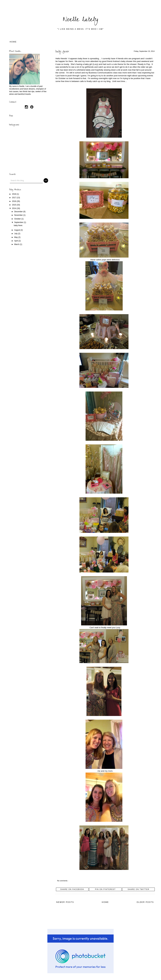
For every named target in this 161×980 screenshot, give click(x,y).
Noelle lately (80, 20)
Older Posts (145, 902)
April (16, 241)
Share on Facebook (72, 889)
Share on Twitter (138, 889)
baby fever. (63, 52)
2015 (14, 205)
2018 (14, 194)
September (19, 222)
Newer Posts (65, 902)
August (17, 230)
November (19, 215)
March (17, 244)
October (18, 219)
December (19, 212)
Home (13, 42)
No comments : (63, 881)
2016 (14, 201)
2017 (14, 198)
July (16, 234)
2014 (14, 208)
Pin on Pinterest (105, 889)
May (16, 237)
